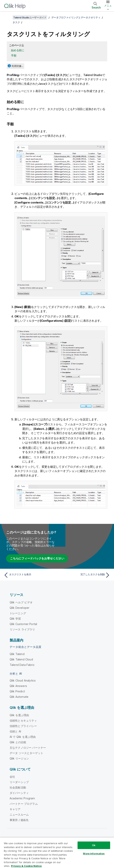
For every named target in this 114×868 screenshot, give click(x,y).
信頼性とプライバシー (23, 726)
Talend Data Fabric (22, 665)
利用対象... (17, 66)
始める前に (18, 50)
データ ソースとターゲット (26, 753)
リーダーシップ (19, 782)
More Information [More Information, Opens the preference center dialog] (94, 853)
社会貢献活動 (18, 787)
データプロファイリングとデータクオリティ (76, 17)
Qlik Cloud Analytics (23, 680)
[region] (57, 853)
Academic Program (22, 798)
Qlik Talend (17, 654)
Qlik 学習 (15, 619)
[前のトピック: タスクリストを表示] (29, 575)
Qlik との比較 (18, 742)
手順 (14, 55)
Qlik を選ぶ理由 (19, 715)
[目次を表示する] (8, 17)
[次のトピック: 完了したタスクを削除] (85, 575)
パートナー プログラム (24, 804)
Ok (94, 845)
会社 (12, 777)
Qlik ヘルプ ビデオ (21, 602)
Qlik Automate (19, 697)
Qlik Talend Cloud (21, 659)
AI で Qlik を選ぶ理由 (23, 737)
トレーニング (18, 613)
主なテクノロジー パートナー (28, 748)
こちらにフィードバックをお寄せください (37, 558)
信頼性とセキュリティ (23, 720)
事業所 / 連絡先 (19, 820)
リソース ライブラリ (22, 629)
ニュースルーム (19, 815)
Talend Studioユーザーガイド (30, 17)
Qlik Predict (17, 691)
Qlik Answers (18, 686)
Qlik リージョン (19, 758)
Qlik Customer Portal (23, 624)
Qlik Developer (19, 608)
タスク (16, 22)
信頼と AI (15, 731)
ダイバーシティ (19, 793)
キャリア (15, 809)
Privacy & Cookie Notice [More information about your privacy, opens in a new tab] (26, 866)
